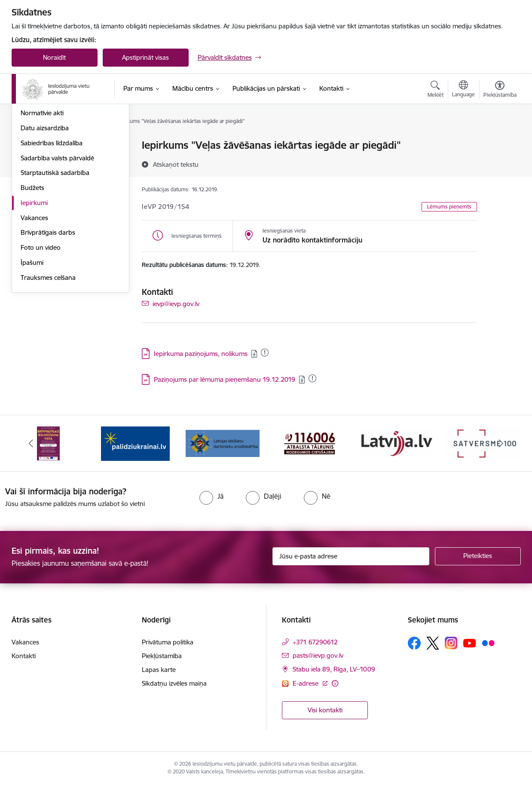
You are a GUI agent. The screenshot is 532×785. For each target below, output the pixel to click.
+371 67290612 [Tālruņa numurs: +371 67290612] (315, 642)
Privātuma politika (168, 642)
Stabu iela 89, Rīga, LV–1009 (334, 670)
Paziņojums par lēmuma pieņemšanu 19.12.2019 (225, 379)
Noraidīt (54, 57)
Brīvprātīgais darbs (48, 325)
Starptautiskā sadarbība (55, 265)
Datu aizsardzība (45, 220)
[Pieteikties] (478, 556)
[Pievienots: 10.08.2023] (265, 353)
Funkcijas (34, 176)
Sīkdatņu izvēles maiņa (174, 684)
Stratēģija (34, 191)
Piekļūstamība (162, 656)
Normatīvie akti (42, 206)
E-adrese (306, 683)
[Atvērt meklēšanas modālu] (436, 90)
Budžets (32, 280)
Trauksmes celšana (48, 370)
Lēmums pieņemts (449, 207)
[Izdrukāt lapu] (499, 142)
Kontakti (24, 656)
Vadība (31, 146)
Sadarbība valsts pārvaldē (57, 250)
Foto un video (41, 340)
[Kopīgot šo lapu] (499, 163)
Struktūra (34, 161)
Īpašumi (32, 355)
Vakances (34, 310)
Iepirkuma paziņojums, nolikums (201, 354)
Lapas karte (159, 670)
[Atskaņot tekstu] (176, 164)
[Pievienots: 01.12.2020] (312, 378)
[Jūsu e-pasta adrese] (351, 556)
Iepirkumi (34, 295)
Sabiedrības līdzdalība (52, 235)
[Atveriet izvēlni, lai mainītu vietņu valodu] (463, 90)
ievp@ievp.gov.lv (176, 303)
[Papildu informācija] (335, 683)
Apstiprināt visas (145, 57)
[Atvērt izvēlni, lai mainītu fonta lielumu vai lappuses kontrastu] (500, 90)
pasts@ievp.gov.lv (318, 656)
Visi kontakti (325, 710)
